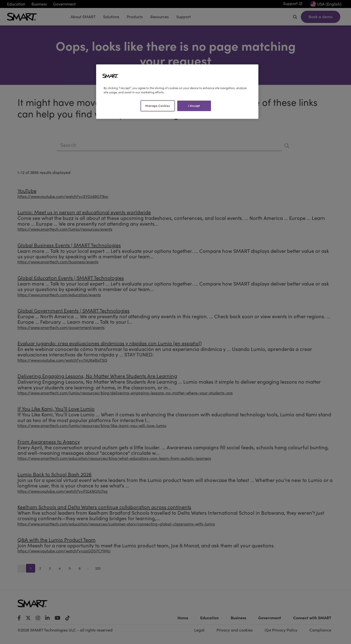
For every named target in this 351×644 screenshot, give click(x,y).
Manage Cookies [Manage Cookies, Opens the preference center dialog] (158, 106)
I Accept (194, 106)
